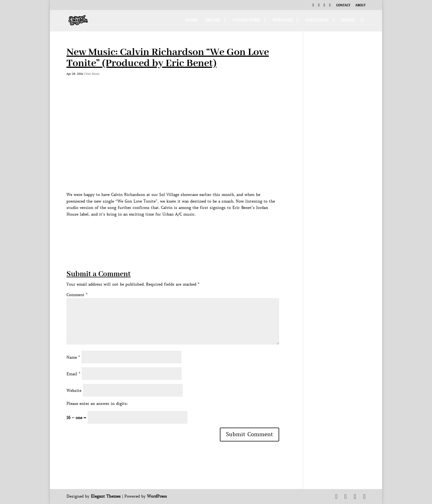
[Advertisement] (167, 230)
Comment (77, 295)
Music (213, 21)
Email (73, 374)
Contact (343, 6)
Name (73, 357)
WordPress (157, 496)
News (348, 21)
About (360, 6)
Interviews (246, 21)
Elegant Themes (106, 496)
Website (74, 391)
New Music (92, 74)
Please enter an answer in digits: (97, 404)
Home (192, 21)
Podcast (283, 21)
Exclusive (317, 21)
